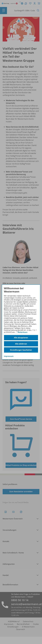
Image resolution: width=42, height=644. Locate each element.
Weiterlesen (22, 332)
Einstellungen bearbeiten (21, 350)
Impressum (9, 356)
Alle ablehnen (21, 344)
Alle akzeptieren (21, 338)
